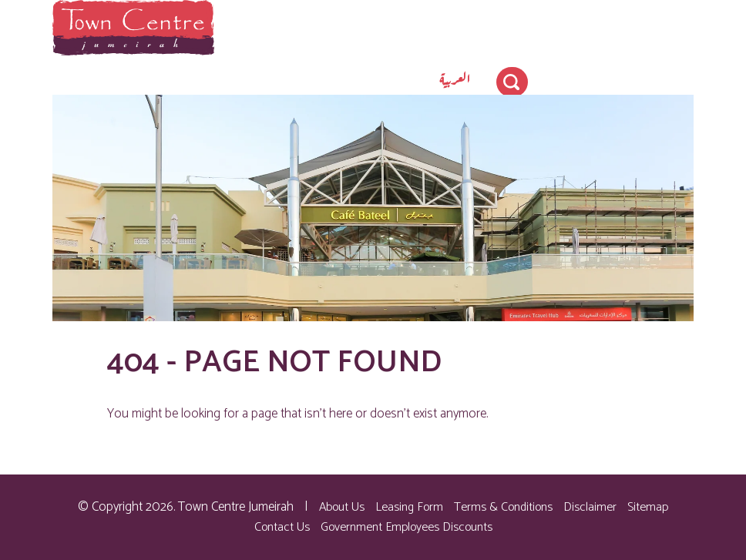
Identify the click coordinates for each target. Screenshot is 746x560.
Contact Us (282, 527)
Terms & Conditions (503, 507)
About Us (342, 507)
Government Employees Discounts (407, 527)
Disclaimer (590, 507)
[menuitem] (455, 77)
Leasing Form (409, 507)
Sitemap (648, 507)
